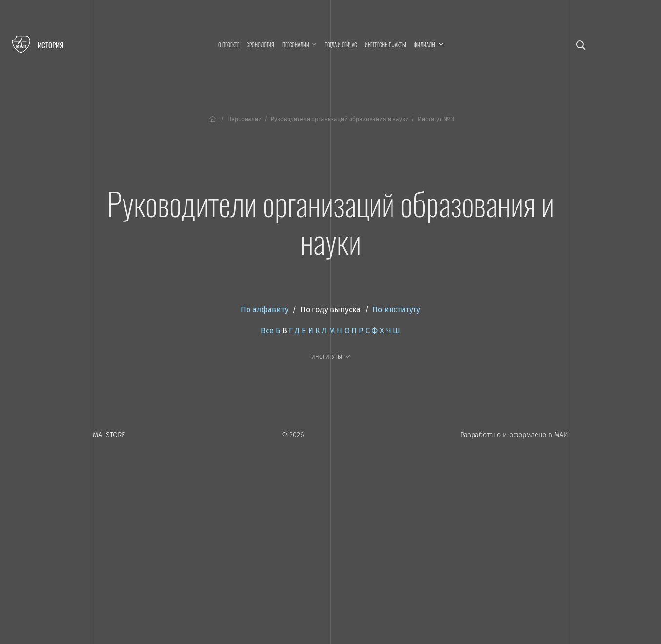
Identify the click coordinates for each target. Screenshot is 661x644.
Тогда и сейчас (341, 45)
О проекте (229, 45)
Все (267, 331)
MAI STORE (109, 435)
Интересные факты (385, 45)
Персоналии (245, 119)
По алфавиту (265, 310)
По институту (396, 310)
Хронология (261, 45)
